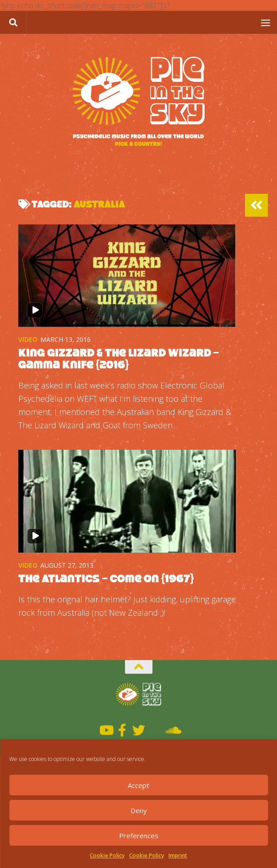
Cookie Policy (107, 855)
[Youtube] (106, 730)
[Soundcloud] (172, 730)
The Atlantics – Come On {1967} (106, 578)
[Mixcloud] (155, 730)
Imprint (178, 855)
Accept (138, 785)
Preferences (139, 836)
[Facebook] (122, 730)
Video (28, 339)
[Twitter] (139, 730)
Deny (139, 810)
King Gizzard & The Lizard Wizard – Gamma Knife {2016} (119, 359)
